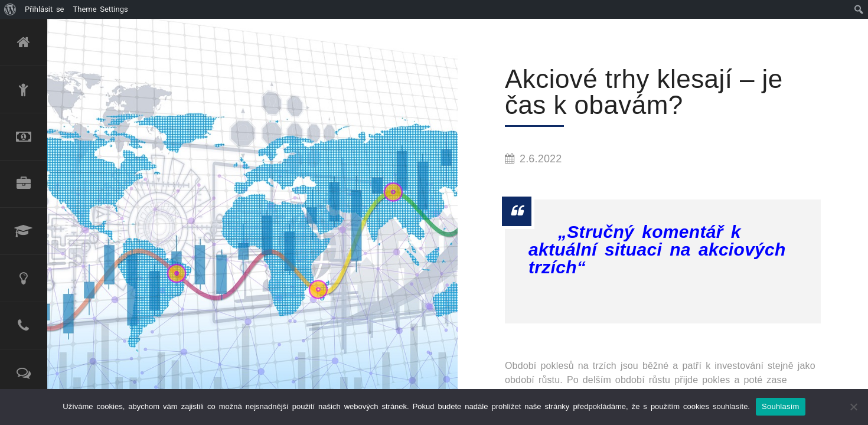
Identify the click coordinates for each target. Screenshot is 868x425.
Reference (24, 373)
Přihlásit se (45, 9)
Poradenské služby (24, 279)
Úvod (24, 42)
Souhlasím (781, 406)
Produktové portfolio (24, 184)
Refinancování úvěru (24, 137)
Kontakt (24, 326)
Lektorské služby (24, 231)
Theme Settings (101, 9)
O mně (24, 90)
